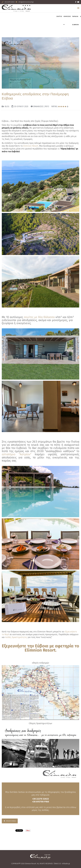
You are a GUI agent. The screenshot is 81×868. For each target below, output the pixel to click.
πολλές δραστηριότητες (16, 637)
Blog (7, 106)
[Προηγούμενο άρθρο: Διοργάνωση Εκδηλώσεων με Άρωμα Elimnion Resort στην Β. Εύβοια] (10, 821)
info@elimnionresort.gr (26, 2)
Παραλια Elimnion (76, 20)
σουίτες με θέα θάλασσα (39, 317)
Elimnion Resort (31, 146)
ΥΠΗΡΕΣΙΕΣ (67, 16)
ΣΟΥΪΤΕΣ (59, 16)
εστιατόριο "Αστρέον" (17, 454)
